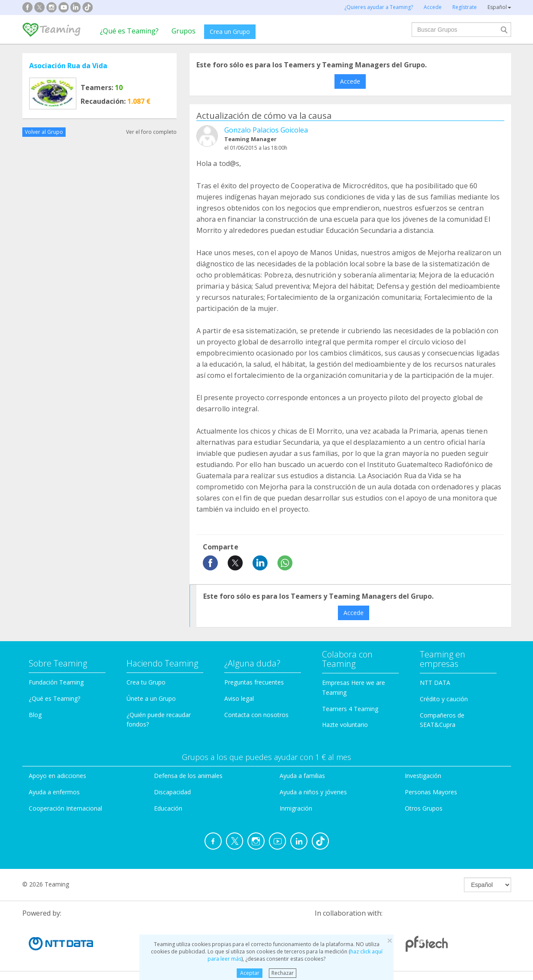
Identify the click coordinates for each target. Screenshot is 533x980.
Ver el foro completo (151, 132)
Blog (35, 715)
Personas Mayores (431, 792)
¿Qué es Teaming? (129, 31)
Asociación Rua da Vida (68, 66)
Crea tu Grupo (146, 682)
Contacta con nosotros (256, 715)
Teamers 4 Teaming (350, 709)
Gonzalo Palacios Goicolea (266, 130)
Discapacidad (172, 792)
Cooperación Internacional (65, 808)
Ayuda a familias (302, 776)
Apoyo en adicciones (57, 776)
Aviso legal (239, 698)
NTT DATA (435, 683)
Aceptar (250, 973)
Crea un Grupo (230, 32)
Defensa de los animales (188, 776)
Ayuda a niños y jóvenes (313, 792)
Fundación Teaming (56, 682)
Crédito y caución (444, 699)
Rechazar (283, 973)
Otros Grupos (424, 808)
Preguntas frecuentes (254, 682)
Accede (350, 81)
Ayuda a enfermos (54, 792)
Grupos (184, 31)
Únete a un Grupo (151, 698)
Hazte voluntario (345, 725)
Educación (168, 808)
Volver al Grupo (44, 132)
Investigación (423, 776)
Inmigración (296, 808)
